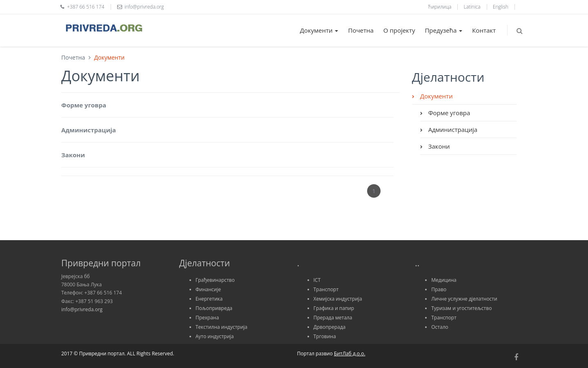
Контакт (484, 30)
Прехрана (207, 318)
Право (439, 289)
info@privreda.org (82, 309)
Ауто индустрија (215, 336)
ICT (317, 280)
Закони (73, 155)
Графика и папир (334, 308)
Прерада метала (333, 318)
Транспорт (326, 289)
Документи (319, 30)
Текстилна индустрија (222, 327)
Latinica (472, 7)
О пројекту (399, 30)
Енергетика (209, 299)
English (501, 7)
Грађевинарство (215, 280)
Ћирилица (440, 7)
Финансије (208, 289)
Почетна (361, 30)
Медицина (444, 280)
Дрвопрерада (330, 327)
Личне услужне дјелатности (464, 299)
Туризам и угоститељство (461, 308)
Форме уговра (84, 105)
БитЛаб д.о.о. (350, 354)
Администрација (89, 130)
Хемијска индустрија (338, 299)
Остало (440, 327)
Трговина (325, 336)
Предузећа (443, 30)
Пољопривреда (214, 308)
